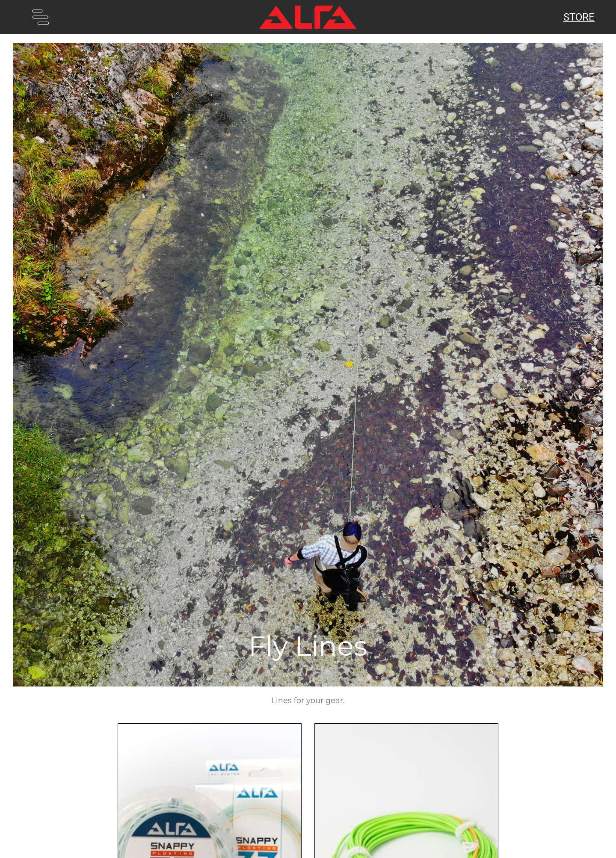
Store (579, 17)
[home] (308, 17)
